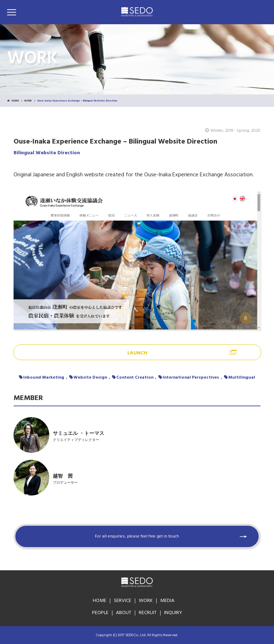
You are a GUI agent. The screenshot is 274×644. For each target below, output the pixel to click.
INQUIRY (173, 613)
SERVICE (123, 601)
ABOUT (124, 613)
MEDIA (167, 601)
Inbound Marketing (44, 378)
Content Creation (135, 378)
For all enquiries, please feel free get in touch (137, 536)
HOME (13, 101)
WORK (28, 101)
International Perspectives (191, 378)
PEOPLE (100, 613)
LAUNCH (137, 353)
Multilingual (242, 378)
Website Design (90, 378)
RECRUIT (148, 613)
